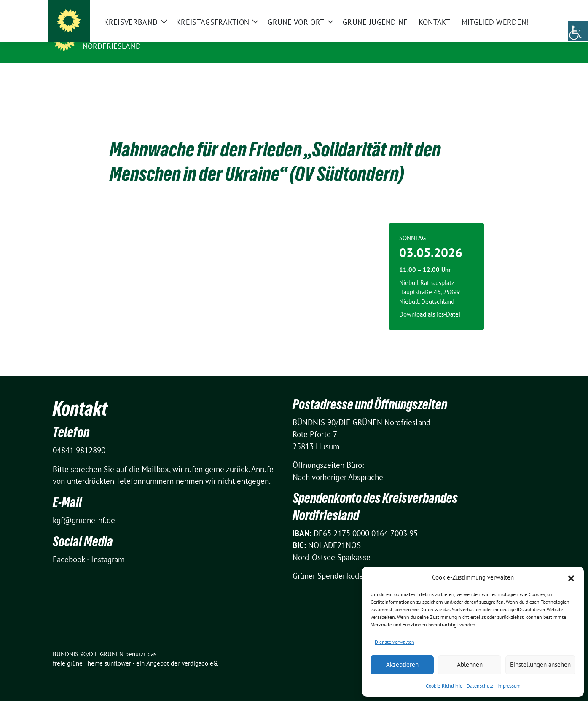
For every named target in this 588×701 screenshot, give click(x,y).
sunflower (118, 650)
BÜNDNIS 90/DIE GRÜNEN (134, 34)
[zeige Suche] (521, 8)
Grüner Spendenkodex (330, 563)
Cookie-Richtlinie (444, 686)
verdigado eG (199, 650)
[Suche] (509, 8)
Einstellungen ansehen (540, 665)
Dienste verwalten (395, 642)
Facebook (69, 546)
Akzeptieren (402, 665)
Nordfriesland (112, 46)
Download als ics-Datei (430, 301)
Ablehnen (470, 665)
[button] (571, 577)
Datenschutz (480, 686)
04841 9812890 (79, 437)
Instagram (108, 546)
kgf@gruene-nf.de (84, 507)
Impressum (509, 686)
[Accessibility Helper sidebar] (578, 31)
